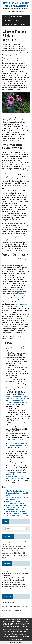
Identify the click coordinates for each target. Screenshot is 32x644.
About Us (22, 24)
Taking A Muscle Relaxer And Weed (15, 584)
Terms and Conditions (10, 24)
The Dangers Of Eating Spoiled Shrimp (16, 578)
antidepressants (21, 304)
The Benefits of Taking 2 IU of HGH (15, 582)
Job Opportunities (8, 602)
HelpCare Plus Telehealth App (12, 610)
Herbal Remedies (8, 20)
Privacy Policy (20, 20)
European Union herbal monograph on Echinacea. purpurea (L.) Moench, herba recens (16, 475)
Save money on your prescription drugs (15, 606)
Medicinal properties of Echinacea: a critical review (17, 444)
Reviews (6, 17)
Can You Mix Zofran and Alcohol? (14, 580)
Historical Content (17, 17)
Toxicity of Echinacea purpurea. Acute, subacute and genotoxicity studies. (15, 350)
